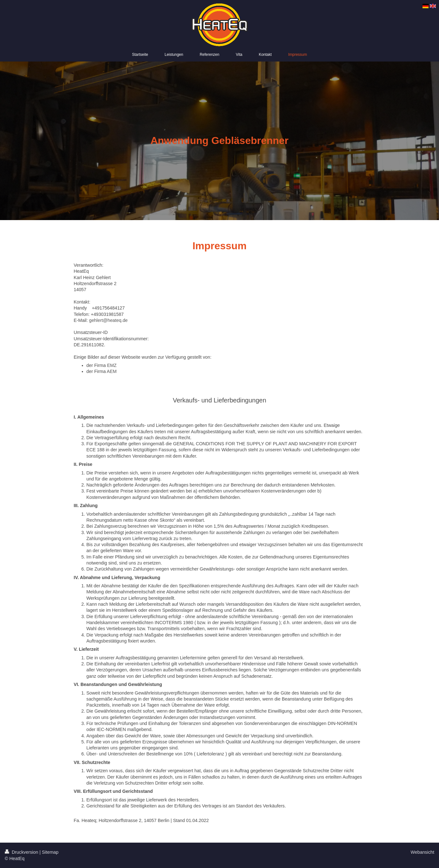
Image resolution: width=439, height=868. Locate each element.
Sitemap (50, 852)
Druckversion (22, 852)
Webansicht (423, 852)
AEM (112, 371)
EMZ (112, 365)
